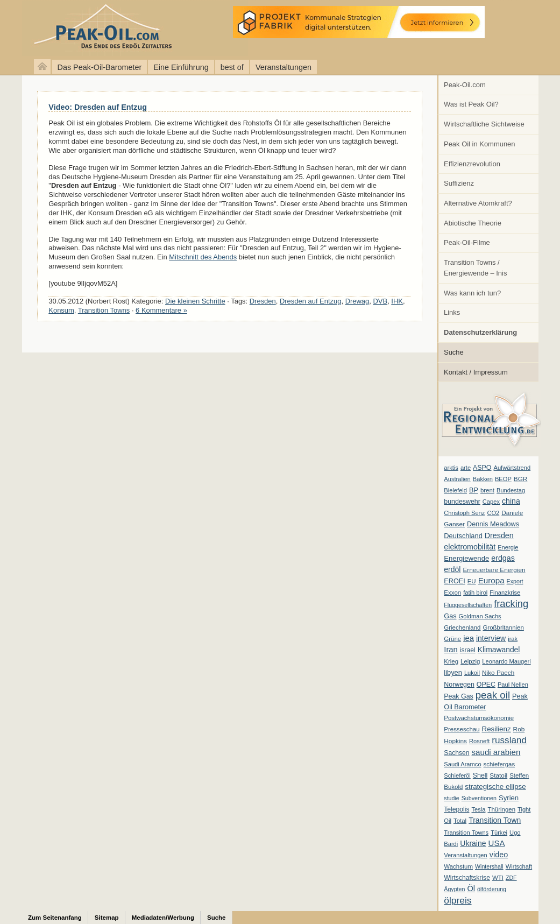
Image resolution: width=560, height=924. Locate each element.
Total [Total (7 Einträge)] (460, 821)
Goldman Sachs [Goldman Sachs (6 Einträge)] (480, 616)
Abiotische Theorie (473, 223)
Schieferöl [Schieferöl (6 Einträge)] (457, 775)
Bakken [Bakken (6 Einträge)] (483, 479)
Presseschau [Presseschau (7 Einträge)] (462, 729)
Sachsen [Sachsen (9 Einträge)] (456, 753)
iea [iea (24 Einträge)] (469, 638)
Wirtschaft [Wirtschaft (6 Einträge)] (519, 866)
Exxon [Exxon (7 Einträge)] (452, 593)
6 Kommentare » (161, 310)
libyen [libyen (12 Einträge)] (453, 672)
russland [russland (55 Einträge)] (509, 740)
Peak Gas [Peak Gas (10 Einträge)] (458, 696)
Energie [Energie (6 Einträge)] (508, 547)
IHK (397, 301)
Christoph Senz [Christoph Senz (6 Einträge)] (464, 513)
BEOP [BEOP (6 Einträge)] (503, 479)
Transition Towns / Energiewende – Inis (475, 268)
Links (452, 312)
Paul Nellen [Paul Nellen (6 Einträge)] (513, 685)
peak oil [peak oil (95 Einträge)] (493, 695)
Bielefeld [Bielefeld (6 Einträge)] (455, 490)
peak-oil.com (113, 28)
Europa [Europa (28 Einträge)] (491, 580)
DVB (380, 301)
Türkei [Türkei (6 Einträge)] (499, 833)
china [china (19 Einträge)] (511, 501)
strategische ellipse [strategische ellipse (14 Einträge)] (495, 787)
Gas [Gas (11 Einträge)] (450, 616)
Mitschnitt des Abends (203, 257)
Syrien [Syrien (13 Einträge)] (509, 798)
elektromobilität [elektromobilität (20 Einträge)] (470, 547)
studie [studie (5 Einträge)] (451, 798)
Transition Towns (104, 310)
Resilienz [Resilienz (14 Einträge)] (497, 729)
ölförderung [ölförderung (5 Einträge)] (492, 889)
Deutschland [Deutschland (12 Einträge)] (463, 536)
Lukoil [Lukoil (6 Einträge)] (472, 673)
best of (232, 67)
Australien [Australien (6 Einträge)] (457, 479)
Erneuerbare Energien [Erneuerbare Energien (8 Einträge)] (494, 570)
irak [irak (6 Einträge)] (513, 639)
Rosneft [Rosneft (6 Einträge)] (479, 741)
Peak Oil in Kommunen (479, 144)
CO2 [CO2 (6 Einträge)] (493, 513)
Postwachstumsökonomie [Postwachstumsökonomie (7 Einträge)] (479, 718)
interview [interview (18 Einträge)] (491, 638)
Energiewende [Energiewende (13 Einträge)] (466, 558)
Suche (454, 352)
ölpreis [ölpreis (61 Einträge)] (458, 900)
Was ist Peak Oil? (471, 104)
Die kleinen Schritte (195, 301)
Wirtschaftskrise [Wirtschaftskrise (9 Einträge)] (467, 878)
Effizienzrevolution (472, 164)
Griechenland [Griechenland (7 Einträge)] (462, 627)
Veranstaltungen (283, 67)
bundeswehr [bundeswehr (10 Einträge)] (462, 502)
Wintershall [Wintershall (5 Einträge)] (489, 866)
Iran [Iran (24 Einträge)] (451, 650)
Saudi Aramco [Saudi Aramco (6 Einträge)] (462, 764)
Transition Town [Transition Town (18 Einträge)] (495, 820)
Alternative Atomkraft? (478, 203)
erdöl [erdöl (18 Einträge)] (452, 569)
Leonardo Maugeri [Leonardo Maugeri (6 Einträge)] (506, 661)
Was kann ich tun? (472, 293)
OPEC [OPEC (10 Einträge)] (486, 685)
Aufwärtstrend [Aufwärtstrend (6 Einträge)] (512, 468)
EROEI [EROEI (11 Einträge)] (454, 581)
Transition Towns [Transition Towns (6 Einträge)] (466, 833)
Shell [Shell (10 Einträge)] (480, 775)
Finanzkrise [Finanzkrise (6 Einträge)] (505, 593)
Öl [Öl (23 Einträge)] (471, 888)
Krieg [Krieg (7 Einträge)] (451, 661)
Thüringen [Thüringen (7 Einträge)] (501, 809)
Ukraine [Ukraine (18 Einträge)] (473, 843)
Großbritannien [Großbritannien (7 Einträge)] (503, 627)
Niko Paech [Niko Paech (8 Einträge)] (498, 673)
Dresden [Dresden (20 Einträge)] (499, 535)
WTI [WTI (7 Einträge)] (498, 878)
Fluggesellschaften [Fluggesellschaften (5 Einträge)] (468, 605)
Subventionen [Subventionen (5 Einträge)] (479, 798)
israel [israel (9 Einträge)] (468, 650)
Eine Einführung (181, 67)
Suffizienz (459, 183)
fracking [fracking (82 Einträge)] (511, 604)
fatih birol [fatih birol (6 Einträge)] (475, 593)
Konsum (61, 310)
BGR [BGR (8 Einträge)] (521, 479)
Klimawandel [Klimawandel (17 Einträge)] (499, 650)
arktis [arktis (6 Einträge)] (451, 468)
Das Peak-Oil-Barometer (100, 67)
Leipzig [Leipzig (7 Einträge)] (470, 661)
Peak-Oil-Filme (467, 242)
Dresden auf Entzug (311, 301)
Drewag (357, 301)
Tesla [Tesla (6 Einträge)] (479, 809)
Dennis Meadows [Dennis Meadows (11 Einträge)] (493, 524)
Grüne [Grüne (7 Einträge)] (452, 639)
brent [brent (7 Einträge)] (487, 490)
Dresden (263, 301)
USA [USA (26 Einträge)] (497, 843)
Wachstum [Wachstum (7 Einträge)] (458, 866)
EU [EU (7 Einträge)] (472, 581)
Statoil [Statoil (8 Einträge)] (498, 775)
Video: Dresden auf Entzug (98, 107)
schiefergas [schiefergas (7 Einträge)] (499, 764)
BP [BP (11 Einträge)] (474, 490)
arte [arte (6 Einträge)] (466, 468)
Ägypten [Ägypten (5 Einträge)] (454, 889)
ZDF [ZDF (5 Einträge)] (511, 878)
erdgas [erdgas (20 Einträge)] (503, 558)
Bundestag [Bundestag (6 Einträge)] (511, 490)
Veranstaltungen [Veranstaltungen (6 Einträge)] (465, 855)
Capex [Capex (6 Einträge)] (491, 502)
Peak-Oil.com (465, 85)
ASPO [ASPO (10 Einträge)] (482, 468)
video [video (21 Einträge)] (499, 855)
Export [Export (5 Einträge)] (515, 581)
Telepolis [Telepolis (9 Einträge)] (456, 809)
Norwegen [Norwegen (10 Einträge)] (459, 685)
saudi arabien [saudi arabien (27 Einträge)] (496, 752)
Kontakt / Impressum (476, 372)
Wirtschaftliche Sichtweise (484, 124)
